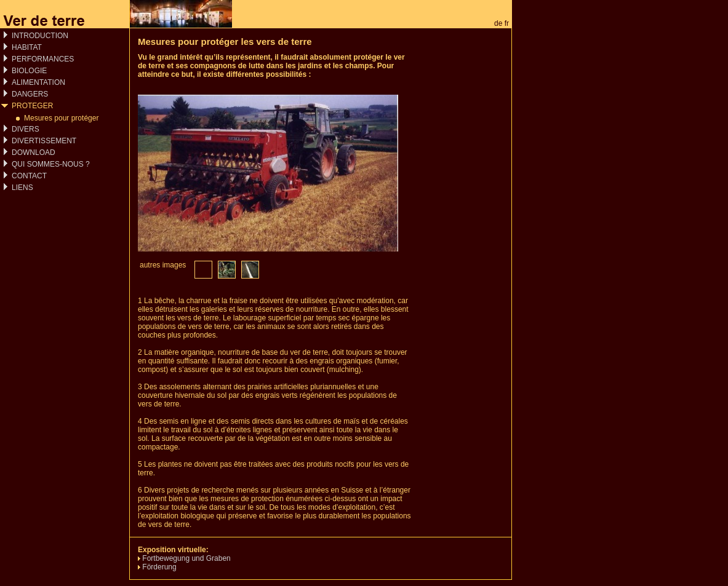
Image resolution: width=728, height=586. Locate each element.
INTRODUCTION (34, 36)
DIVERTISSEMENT (38, 141)
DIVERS (20, 129)
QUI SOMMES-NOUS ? (45, 164)
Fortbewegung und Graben (186, 558)
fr (507, 23)
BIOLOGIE (23, 71)
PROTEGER (26, 106)
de (498, 23)
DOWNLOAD (28, 152)
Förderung (159, 567)
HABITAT (21, 47)
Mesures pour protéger (55, 118)
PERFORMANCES (37, 59)
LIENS (17, 188)
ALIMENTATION (33, 82)
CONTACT (23, 176)
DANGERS (24, 94)
